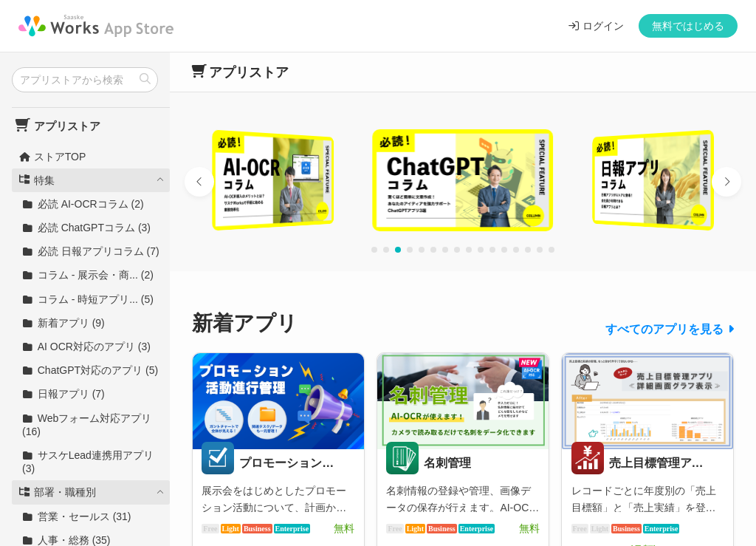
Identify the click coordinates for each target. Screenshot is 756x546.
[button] (199, 182)
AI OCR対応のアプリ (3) (86, 347)
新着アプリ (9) (63, 323)
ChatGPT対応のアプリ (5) (90, 370)
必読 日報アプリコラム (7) (91, 251)
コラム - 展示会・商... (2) (88, 275)
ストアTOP (52, 157)
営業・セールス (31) (77, 516)
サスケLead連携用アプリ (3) (88, 462)
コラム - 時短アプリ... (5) (88, 299)
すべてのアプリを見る (664, 329)
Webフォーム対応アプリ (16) (87, 425)
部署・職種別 (57, 492)
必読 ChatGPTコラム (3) (86, 228)
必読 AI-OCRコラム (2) (83, 204)
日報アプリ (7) (63, 394)
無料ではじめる (688, 26)
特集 (37, 180)
